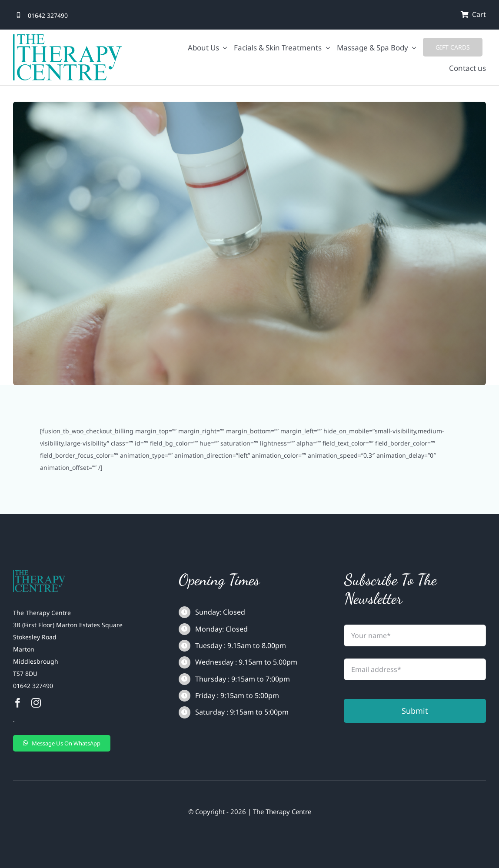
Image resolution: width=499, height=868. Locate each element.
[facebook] (18, 703)
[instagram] (36, 703)
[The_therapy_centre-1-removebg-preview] (39, 573)
